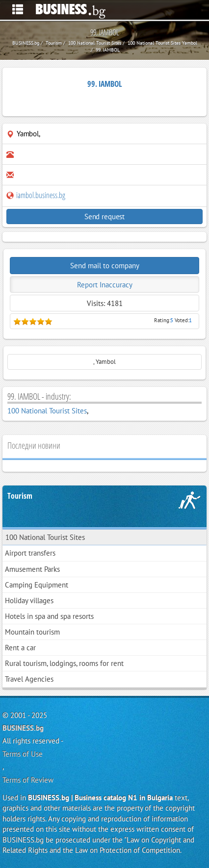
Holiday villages (29, 600)
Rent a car (20, 648)
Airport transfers (30, 553)
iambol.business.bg (36, 195)
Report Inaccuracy (105, 285)
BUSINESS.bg (23, 728)
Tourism (20, 496)
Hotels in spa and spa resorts (49, 616)
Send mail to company (105, 266)
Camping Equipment (37, 585)
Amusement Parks (32, 569)
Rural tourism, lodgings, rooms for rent (64, 663)
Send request (104, 217)
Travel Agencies (29, 679)
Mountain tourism (32, 632)
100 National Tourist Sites (47, 411)
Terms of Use (23, 754)
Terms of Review (28, 780)
